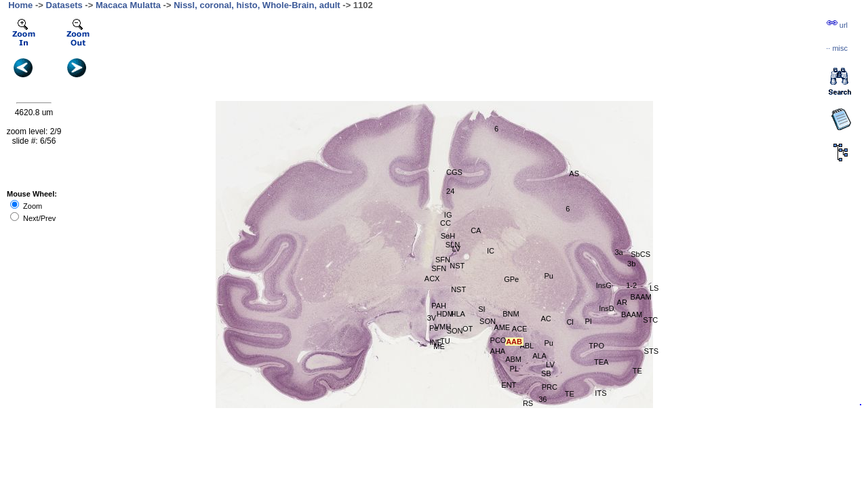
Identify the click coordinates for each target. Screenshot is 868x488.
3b (631, 264)
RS (528, 403)
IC (491, 251)
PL (514, 369)
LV (456, 249)
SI (481, 309)
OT (468, 329)
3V (432, 318)
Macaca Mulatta (128, 5)
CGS (454, 172)
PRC (550, 387)
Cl (570, 322)
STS (651, 351)
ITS (600, 393)
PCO (498, 340)
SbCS (640, 254)
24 (450, 191)
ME (439, 346)
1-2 (631, 285)
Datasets (64, 5)
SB (546, 373)
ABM (513, 359)
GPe (511, 279)
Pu (549, 276)
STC (650, 320)
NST (457, 266)
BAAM (641, 297)
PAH (439, 306)
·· (837, 48)
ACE (520, 329)
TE (570, 394)
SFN (439, 268)
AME (502, 327)
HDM (445, 314)
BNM (511, 314)
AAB (514, 342)
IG (448, 215)
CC (446, 223)
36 (542, 399)
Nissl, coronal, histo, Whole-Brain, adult (257, 5)
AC (546, 319)
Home (20, 5)
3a (618, 252)
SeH (448, 236)
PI (589, 321)
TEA (601, 362)
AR (622, 302)
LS (654, 288)
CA (476, 230)
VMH (443, 327)
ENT (509, 385)
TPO (596, 346)
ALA (539, 356)
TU (445, 341)
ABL (527, 346)
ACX (432, 279)
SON (488, 321)
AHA (498, 351)
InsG (604, 285)
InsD (607, 308)
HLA (458, 314)
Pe (434, 328)
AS (574, 174)
